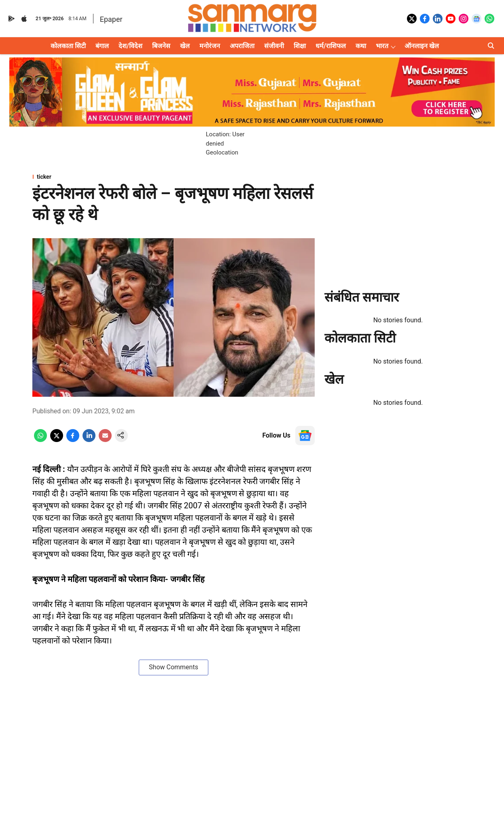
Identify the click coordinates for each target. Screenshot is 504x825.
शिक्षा (300, 46)
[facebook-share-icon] (73, 440)
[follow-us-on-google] (305, 436)
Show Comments (174, 667)
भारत (382, 46)
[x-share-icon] (57, 440)
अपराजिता (242, 46)
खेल (185, 46)
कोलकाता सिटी (68, 46)
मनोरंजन (210, 46)
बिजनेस (161, 46)
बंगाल (102, 46)
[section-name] (174, 177)
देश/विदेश (130, 46)
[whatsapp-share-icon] (40, 440)
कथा (361, 46)
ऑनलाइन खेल (422, 46)
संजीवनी (274, 46)
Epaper (111, 19)
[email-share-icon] (105, 440)
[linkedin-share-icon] (89, 440)
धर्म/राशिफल (331, 46)
